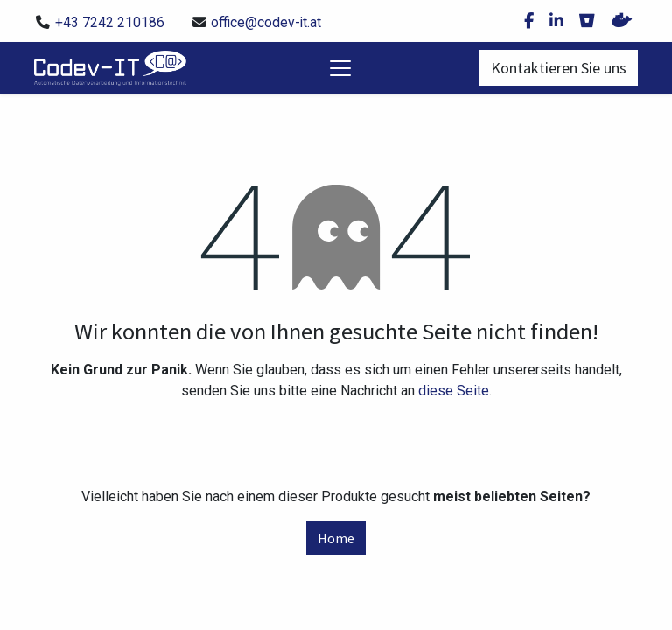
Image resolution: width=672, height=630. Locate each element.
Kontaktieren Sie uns (559, 68)
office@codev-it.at (266, 22)
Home (336, 538)
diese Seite (454, 391)
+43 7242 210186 (110, 22)
